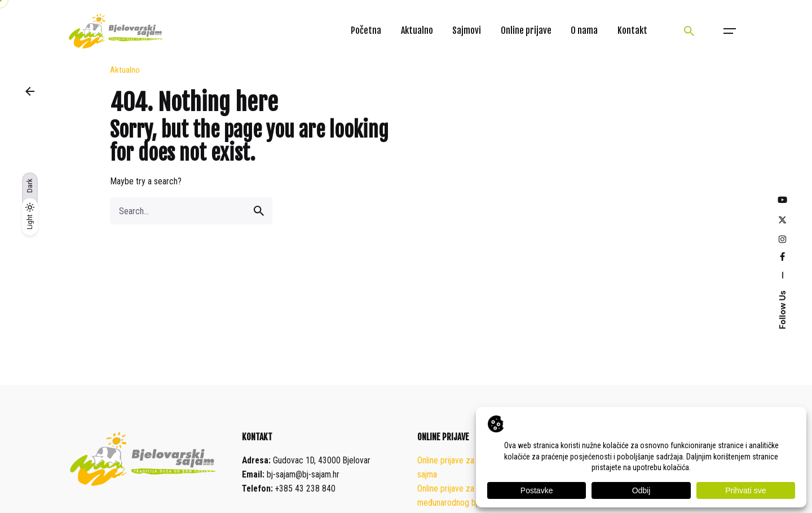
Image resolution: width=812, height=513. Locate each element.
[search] (259, 211)
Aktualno (125, 70)
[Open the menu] (730, 31)
